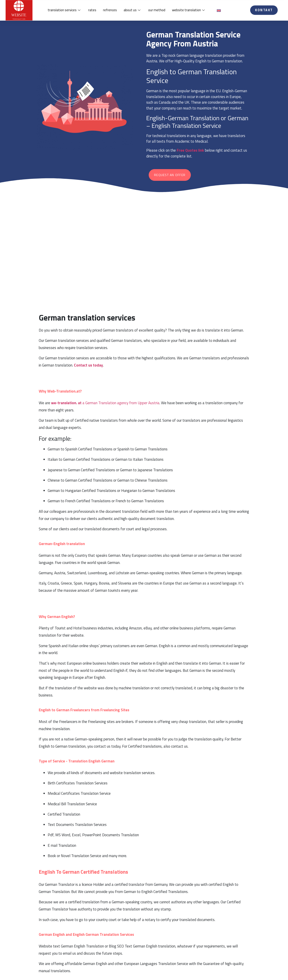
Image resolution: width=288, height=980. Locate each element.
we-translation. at (66, 403)
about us (133, 11)
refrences (110, 11)
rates (92, 11)
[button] (264, 11)
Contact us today (88, 365)
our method (157, 11)
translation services (65, 11)
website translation (189, 11)
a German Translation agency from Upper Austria (121, 403)
